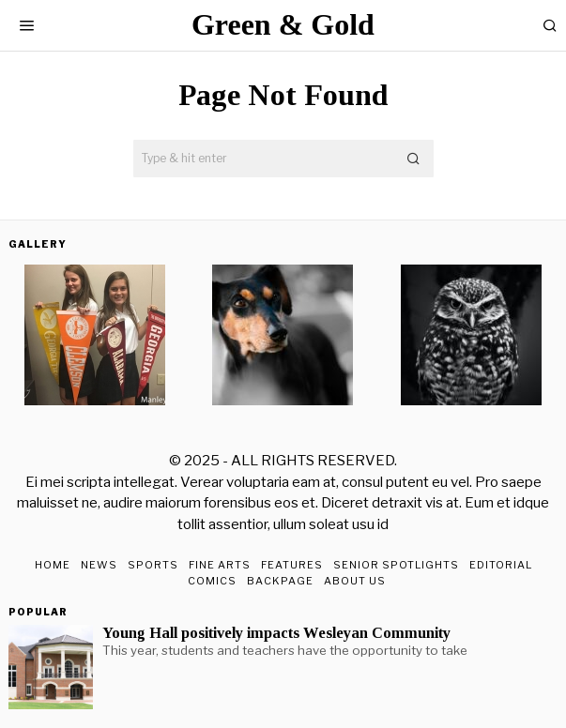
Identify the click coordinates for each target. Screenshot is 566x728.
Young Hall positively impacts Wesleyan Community (276, 633)
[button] (415, 159)
